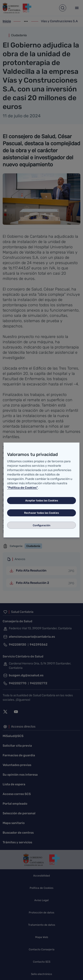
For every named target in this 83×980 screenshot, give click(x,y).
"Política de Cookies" (22, 488)
